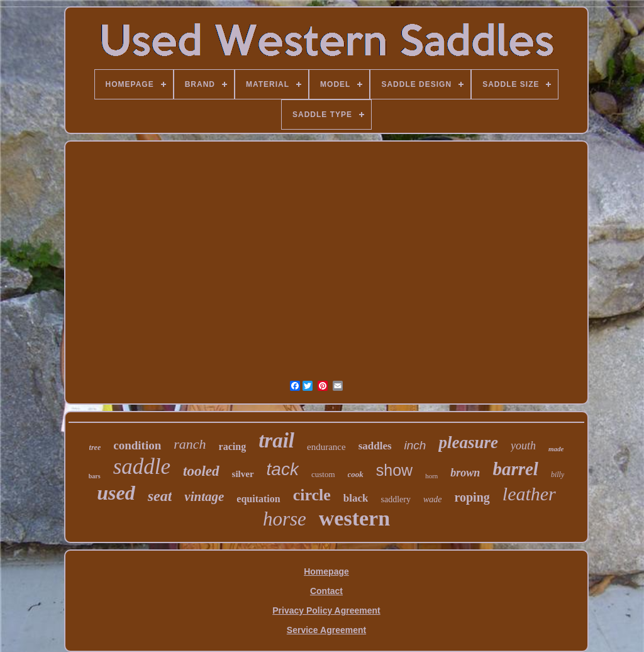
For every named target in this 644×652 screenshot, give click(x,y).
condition (137, 445)
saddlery (395, 499)
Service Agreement (326, 630)
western (354, 518)
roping (472, 497)
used (116, 493)
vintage (204, 497)
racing (233, 447)
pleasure (468, 442)
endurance (326, 447)
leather (529, 494)
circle (312, 495)
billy (558, 475)
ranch (190, 444)
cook (356, 474)
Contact (326, 591)
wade (433, 499)
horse (285, 519)
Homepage (326, 571)
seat (160, 496)
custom (323, 474)
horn (431, 476)
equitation (258, 499)
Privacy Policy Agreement (326, 610)
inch (415, 445)
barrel (515, 469)
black (356, 498)
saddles (375, 446)
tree (95, 447)
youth (523, 446)
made (556, 449)
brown (465, 473)
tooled (201, 471)
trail (276, 441)
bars (95, 476)
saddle (142, 467)
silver (243, 474)
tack (283, 469)
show (394, 470)
